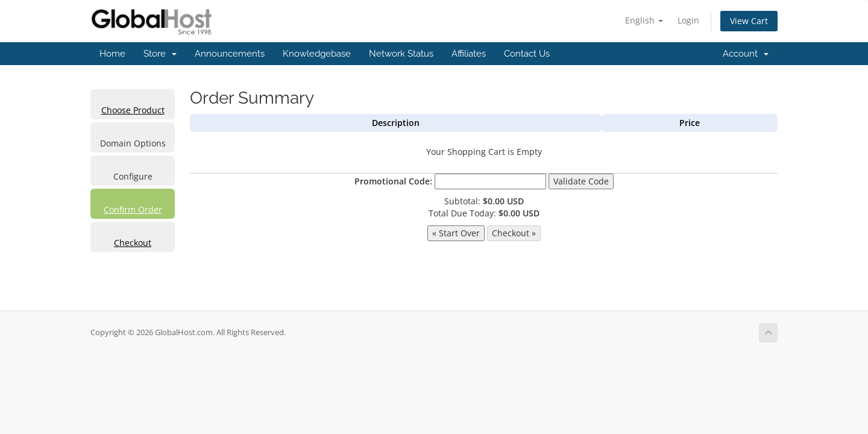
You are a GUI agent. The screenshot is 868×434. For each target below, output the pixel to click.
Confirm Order (133, 209)
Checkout (133, 243)
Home (112, 54)
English (644, 20)
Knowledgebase (317, 54)
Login (688, 20)
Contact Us (527, 54)
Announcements (230, 54)
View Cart (749, 21)
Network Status (401, 54)
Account (746, 54)
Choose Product (133, 110)
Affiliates (469, 54)
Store (160, 54)
